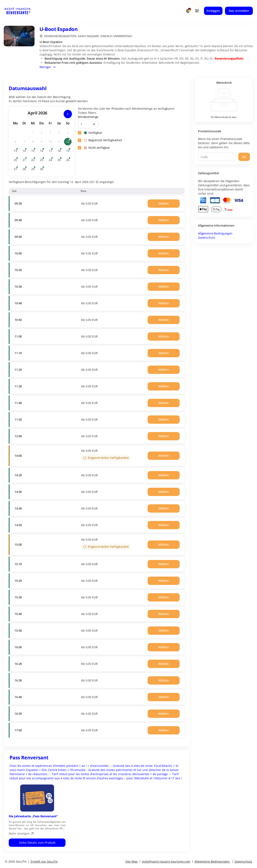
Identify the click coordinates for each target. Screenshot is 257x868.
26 (69, 161)
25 (60, 161)
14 (25, 152)
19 (69, 152)
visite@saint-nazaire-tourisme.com (166, 861)
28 (25, 170)
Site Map (132, 861)
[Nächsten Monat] (68, 114)
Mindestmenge (88, 117)
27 (16, 170)
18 (60, 152)
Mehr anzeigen (22, 833)
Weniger (45, 67)
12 (69, 142)
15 (34, 152)
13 (16, 152)
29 (34, 170)
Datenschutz (206, 238)
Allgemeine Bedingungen (215, 233)
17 (51, 152)
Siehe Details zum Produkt (37, 842)
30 (43, 170)
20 (16, 161)
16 (43, 152)
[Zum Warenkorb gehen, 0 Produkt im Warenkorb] (197, 11)
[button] (164, 204)
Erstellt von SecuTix (44, 861)
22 (34, 161)
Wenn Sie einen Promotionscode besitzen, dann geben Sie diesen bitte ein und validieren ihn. (224, 143)
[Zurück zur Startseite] (21, 11)
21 (25, 161)
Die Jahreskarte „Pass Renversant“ (33, 816)
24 (51, 161)
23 (43, 161)
